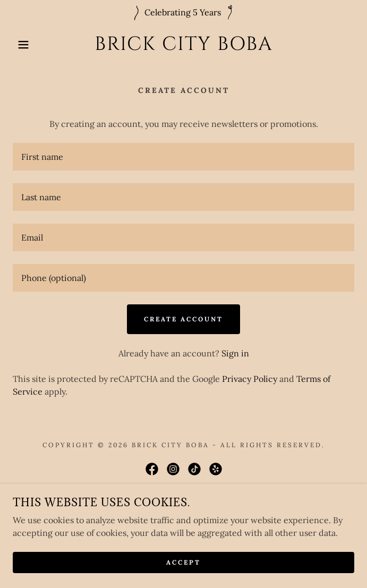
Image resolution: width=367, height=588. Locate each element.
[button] (24, 45)
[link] (184, 44)
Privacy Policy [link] (250, 379)
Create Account (183, 319)
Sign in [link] (235, 353)
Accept (183, 563)
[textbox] (183, 157)
